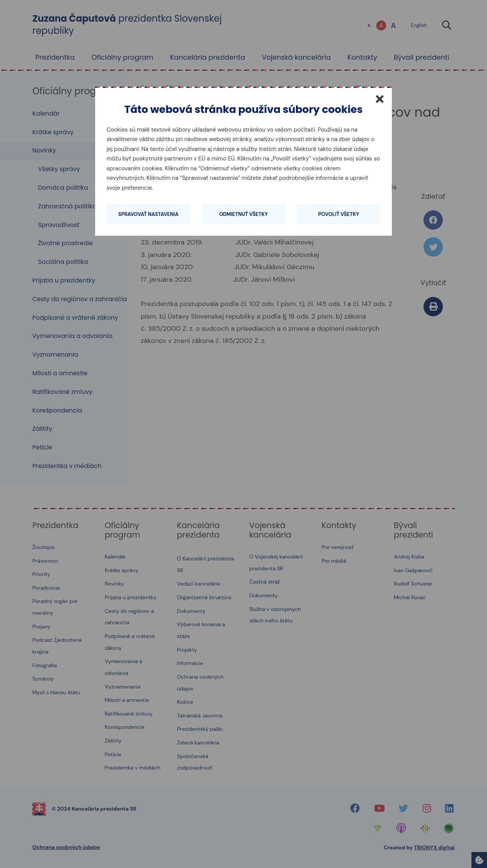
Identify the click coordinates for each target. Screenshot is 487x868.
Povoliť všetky (338, 214)
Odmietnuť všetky (243, 214)
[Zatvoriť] (380, 99)
